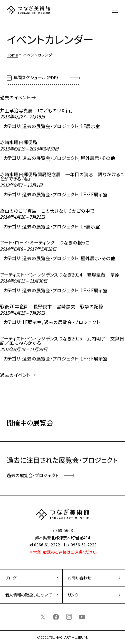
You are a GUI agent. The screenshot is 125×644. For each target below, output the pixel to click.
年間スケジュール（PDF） (36, 77)
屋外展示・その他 (98, 158)
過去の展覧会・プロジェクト (50, 126)
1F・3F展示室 (94, 194)
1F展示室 (90, 126)
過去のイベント (18, 97)
